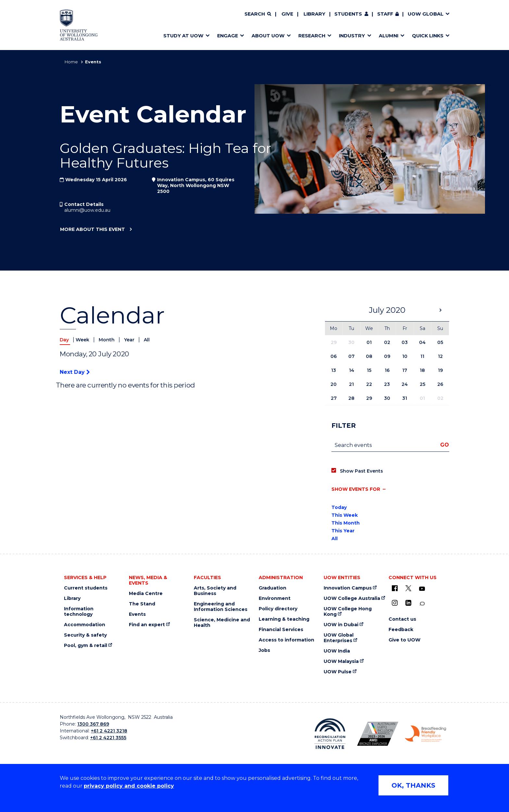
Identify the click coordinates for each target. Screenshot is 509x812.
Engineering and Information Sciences (221, 607)
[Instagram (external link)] (395, 603)
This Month (346, 523)
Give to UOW (404, 640)
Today (339, 507)
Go (445, 445)
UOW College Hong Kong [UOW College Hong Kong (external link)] (348, 612)
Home (71, 62)
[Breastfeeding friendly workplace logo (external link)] (425, 734)
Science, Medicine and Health (222, 623)
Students (348, 14)
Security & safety (85, 635)
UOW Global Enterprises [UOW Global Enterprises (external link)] (339, 638)
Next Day (75, 372)
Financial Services (281, 630)
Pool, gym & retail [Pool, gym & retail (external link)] (86, 646)
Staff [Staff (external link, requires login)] (385, 14)
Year (130, 340)
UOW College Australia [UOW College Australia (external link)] (352, 598)
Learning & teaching (284, 619)
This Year (343, 531)
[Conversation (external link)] (422, 604)
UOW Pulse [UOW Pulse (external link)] (338, 672)
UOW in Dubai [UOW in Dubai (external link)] (341, 625)
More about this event (92, 230)
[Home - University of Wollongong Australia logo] (79, 25)
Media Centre (146, 594)
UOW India (337, 651)
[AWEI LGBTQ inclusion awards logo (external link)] (378, 734)
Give (287, 14)
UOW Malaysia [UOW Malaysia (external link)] (341, 661)
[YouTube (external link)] (422, 589)
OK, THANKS (413, 785)
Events (137, 614)
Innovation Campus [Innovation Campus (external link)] (348, 588)
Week (83, 340)
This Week (345, 515)
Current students (86, 588)
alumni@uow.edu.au (87, 210)
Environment (275, 598)
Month (107, 340)
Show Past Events (361, 471)
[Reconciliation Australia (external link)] (330, 734)
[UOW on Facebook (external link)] (395, 588)
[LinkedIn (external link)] (408, 603)
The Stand (142, 604)
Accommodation (85, 625)
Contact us (402, 619)
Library (314, 14)
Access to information (286, 640)
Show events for (356, 489)
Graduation (273, 588)
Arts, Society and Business (215, 591)
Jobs (264, 650)
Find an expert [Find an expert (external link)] (147, 625)
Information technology (79, 612)
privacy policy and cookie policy (129, 786)
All (147, 340)
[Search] (258, 14)
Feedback (401, 630)
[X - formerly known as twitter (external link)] (408, 588)
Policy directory (278, 609)
